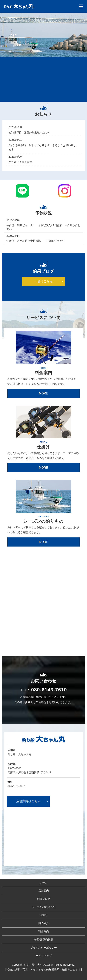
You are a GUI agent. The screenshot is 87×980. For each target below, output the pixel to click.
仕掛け (44, 915)
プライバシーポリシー (44, 948)
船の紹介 (44, 923)
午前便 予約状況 (44, 939)
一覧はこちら (44, 281)
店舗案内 (44, 891)
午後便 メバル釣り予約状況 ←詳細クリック (37, 241)
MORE (43, 393)
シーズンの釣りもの (44, 907)
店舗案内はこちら (28, 801)
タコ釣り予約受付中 (20, 162)
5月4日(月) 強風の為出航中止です (29, 133)
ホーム (44, 882)
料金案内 (44, 931)
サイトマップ (44, 956)
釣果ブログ (44, 899)
